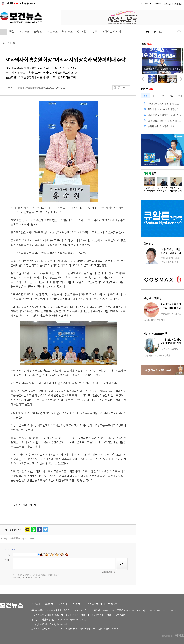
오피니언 (82, 32)
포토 (95, 32)
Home (3, 43)
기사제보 (158, 4)
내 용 (7, 560)
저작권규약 (112, 604)
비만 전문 (155, 334)
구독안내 (76, 604)
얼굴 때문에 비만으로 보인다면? (157, 355)
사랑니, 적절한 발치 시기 (154, 320)
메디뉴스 (24, 32)
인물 (150, 173)
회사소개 (35, 604)
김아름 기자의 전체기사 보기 (27, 505)
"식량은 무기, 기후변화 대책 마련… (149, 191)
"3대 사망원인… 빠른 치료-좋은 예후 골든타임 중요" (171, 253)
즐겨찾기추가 (30, 4)
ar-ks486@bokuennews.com (31, 88)
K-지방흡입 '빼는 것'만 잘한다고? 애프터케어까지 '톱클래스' (171, 343)
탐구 (149, 244)
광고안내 (49, 604)
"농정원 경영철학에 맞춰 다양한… (162, 191)
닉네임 (8, 555)
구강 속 (152, 298)
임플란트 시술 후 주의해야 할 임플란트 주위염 (171, 308)
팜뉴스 (38, 32)
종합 (12, 32)
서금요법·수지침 (111, 32)
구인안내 (62, 604)
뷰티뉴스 (67, 32)
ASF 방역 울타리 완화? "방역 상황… (176, 191)
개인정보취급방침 (94, 604)
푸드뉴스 (52, 32)
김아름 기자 (12, 88)
